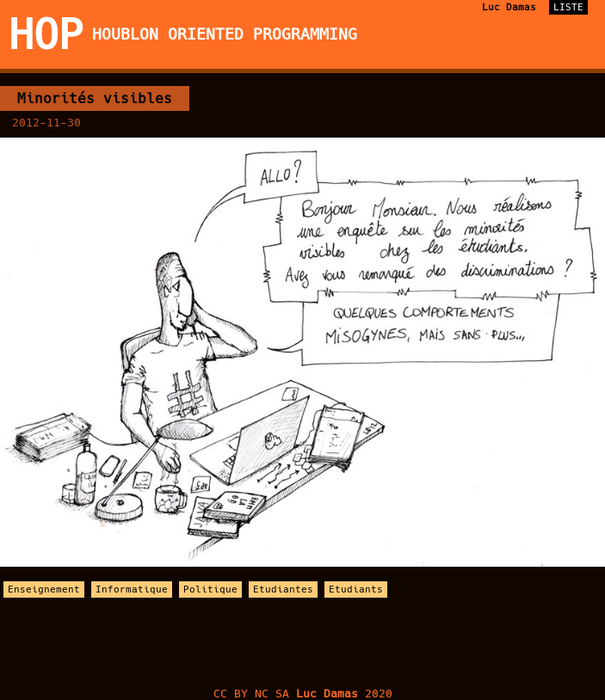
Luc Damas (509, 7)
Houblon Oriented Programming (225, 34)
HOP (46, 34)
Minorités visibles (95, 98)
